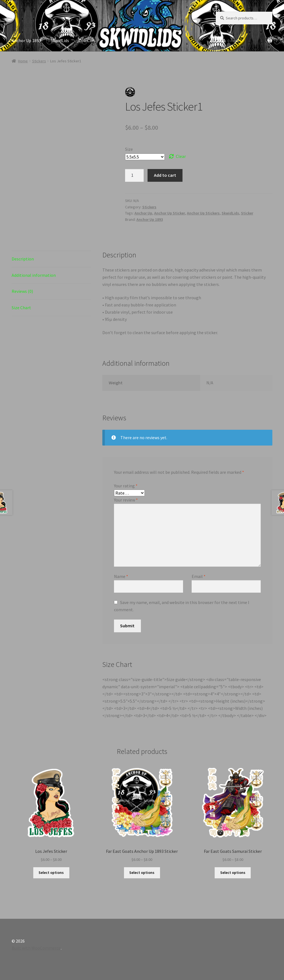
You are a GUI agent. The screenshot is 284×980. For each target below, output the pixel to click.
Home (23, 61)
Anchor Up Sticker (170, 213)
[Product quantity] (135, 175)
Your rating (126, 486)
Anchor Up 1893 (26, 40)
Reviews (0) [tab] (22, 291)
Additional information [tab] (34, 275)
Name (121, 576)
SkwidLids (60, 40)
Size (129, 149)
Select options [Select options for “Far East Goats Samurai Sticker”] (233, 872)
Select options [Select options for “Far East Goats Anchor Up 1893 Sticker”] (142, 872)
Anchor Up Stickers (203, 213)
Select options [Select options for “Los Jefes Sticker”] (51, 872)
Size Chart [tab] (21, 308)
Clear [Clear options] (181, 156)
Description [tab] (23, 259)
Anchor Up (143, 213)
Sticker (247, 213)
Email (199, 576)
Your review (126, 500)
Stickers (39, 61)
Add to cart (165, 175)
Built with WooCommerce (36, 948)
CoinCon (87, 40)
